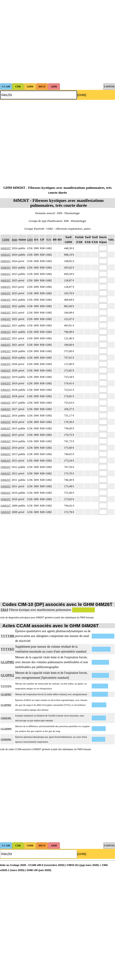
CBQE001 (6, 718)
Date (15, 240)
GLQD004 (6, 729)
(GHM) (82, 95)
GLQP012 (7, 675)
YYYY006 (7, 636)
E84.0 (4, 610)
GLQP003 (6, 694)
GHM (6, 240)
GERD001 (6, 739)
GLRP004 (6, 705)
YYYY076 (6, 686)
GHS (30, 240)
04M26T (6, 248)
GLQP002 (7, 662)
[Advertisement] (42, 42)
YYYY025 (7, 649)
